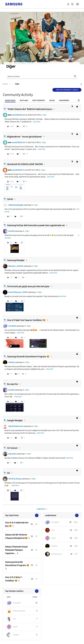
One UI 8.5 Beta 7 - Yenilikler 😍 (14, 579)
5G (8, 473)
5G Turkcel (12, 448)
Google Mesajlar (15, 420)
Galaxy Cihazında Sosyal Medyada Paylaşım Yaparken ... (16, 550)
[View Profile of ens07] (54, 538)
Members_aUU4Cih (16, 266)
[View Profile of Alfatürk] (54, 546)
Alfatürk (12, 362)
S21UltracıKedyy (15, 479)
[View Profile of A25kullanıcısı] (57, 554)
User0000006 (17, 170)
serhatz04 (12, 326)
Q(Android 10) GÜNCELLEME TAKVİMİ (25, 164)
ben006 (11, 231)
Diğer (45, 115)
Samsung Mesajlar (16, 260)
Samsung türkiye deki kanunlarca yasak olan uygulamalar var (36, 225)
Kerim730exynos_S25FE (18, 292)
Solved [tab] (52, 100)
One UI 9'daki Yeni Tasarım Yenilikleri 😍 (26, 320)
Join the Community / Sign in (67, 90)
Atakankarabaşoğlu (16, 205)
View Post (37, 122)
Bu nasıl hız (13, 384)
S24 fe (10, 199)
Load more (41, 509)
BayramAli (12, 454)
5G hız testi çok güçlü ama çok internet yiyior (28, 286)
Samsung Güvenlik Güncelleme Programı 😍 (28, 357)
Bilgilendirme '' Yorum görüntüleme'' (25, 137)
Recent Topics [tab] (10, 100)
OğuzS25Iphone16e (16, 426)
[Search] (42, 76)
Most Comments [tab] (39, 100)
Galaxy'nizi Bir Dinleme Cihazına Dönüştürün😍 (17, 536)
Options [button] (77, 84)
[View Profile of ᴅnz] (14, 619)
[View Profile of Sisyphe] (16, 635)
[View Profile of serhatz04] (55, 522)
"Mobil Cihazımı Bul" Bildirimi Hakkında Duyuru (30, 109)
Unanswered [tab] (64, 100)
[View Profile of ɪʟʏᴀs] (53, 530)
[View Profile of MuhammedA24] (19, 611)
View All (22, 515)
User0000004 (17, 115)
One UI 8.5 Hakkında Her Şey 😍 (17, 524)
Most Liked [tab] (24, 100)
